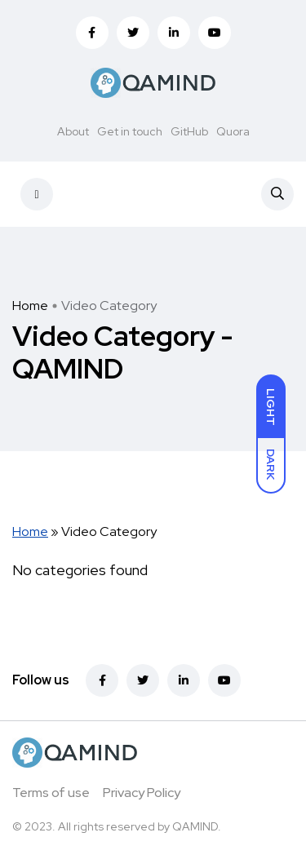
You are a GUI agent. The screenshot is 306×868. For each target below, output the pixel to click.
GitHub (189, 131)
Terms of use (51, 793)
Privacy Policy (142, 793)
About (73, 131)
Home (30, 306)
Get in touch (130, 131)
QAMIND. (197, 826)
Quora (233, 131)
